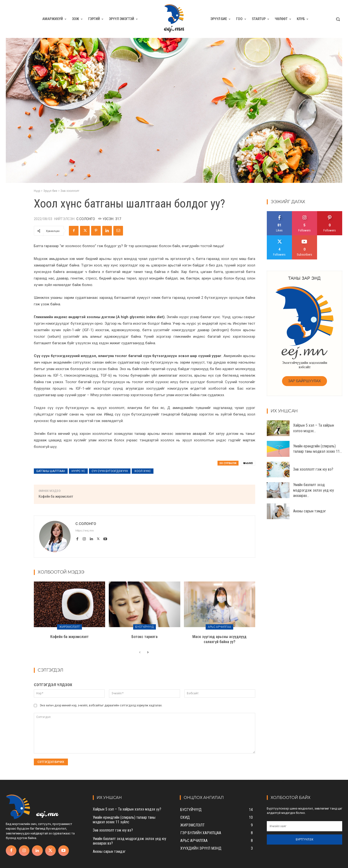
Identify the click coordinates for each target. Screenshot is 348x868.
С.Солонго (86, 219)
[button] (338, 19)
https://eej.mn (85, 531)
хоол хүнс (143, 471)
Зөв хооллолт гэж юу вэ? (313, 469)
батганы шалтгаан (51, 471)
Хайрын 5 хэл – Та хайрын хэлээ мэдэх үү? (127, 809)
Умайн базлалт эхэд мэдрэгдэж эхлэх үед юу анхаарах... (314, 490)
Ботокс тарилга (145, 637)
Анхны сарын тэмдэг (310, 511)
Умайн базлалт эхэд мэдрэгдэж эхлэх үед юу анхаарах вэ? (130, 841)
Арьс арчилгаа (219, 627)
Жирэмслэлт (69, 627)
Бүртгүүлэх (305, 839)
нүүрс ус (78, 471)
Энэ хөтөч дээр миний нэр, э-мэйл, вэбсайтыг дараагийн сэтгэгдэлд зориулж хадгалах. (101, 705)
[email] (304, 826)
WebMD (248, 463)
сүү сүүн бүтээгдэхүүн (110, 471)
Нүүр (37, 191)
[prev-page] (140, 653)
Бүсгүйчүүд (145, 627)
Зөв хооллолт (70, 191)
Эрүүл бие (50, 191)
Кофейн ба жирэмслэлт (56, 496)
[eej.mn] (174, 19)
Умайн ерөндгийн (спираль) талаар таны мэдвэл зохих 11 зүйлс (124, 820)
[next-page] (148, 653)
